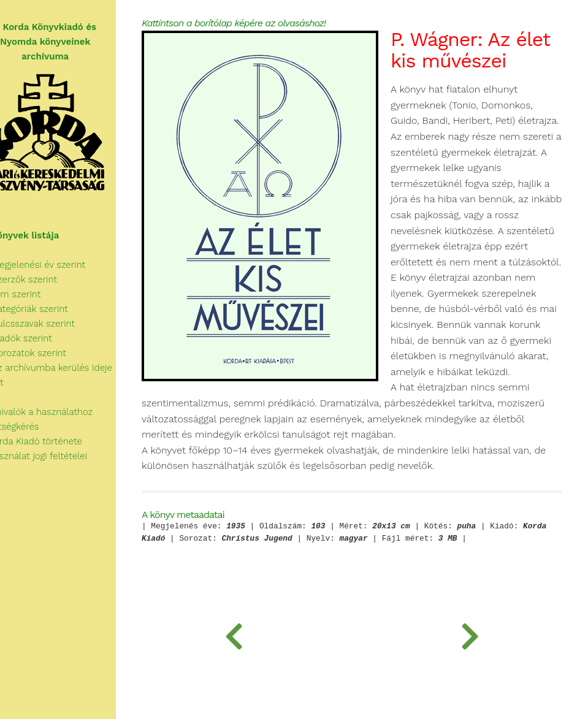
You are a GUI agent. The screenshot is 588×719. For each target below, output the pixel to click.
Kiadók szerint (39, 338)
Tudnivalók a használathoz (59, 412)
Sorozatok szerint (46, 353)
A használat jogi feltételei (56, 456)
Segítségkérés (32, 427)
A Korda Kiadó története (54, 441)
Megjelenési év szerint (55, 265)
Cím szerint (33, 294)
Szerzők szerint (41, 280)
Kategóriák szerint (47, 309)
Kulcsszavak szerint (50, 324)
